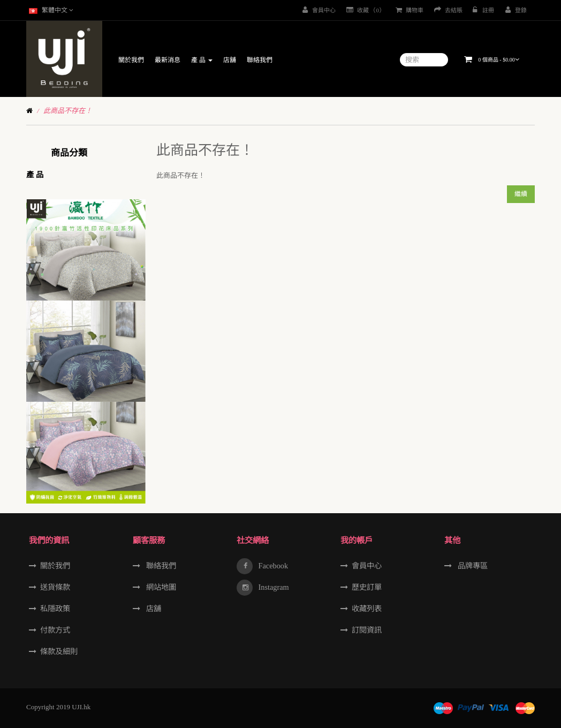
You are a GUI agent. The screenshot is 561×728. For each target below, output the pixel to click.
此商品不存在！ (68, 111)
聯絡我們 (160, 566)
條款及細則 (59, 651)
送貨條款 (55, 587)
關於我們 (55, 566)
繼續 (521, 194)
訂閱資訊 (367, 630)
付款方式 (55, 630)
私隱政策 (55, 609)
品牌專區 (472, 566)
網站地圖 (160, 587)
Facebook (272, 566)
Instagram (273, 587)
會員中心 (367, 566)
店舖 (153, 609)
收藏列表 (367, 609)
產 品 (35, 175)
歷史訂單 (367, 587)
